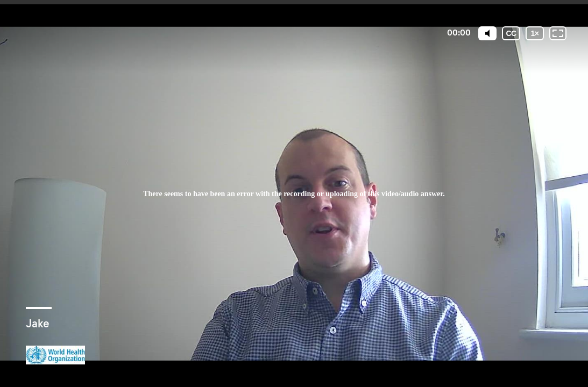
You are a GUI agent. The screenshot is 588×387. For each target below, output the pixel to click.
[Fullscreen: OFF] (558, 33)
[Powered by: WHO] (55, 355)
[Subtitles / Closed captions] (511, 33)
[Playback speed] (535, 33)
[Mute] (487, 33)
